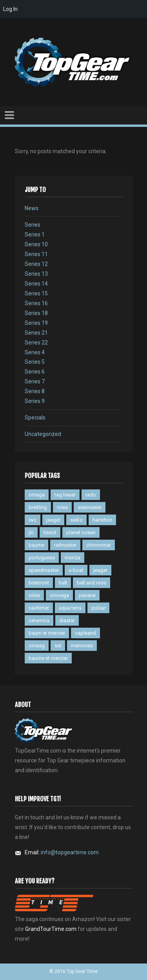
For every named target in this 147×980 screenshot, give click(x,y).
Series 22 (36, 343)
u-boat (76, 570)
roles (34, 595)
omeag (37, 646)
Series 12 (36, 264)
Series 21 (36, 333)
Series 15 (36, 293)
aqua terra (70, 608)
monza (73, 558)
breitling (38, 507)
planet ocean (81, 532)
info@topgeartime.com (70, 852)
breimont (39, 583)
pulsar (98, 608)
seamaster (90, 507)
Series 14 (36, 284)
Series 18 (36, 313)
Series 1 (35, 234)
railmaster (65, 545)
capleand (85, 633)
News (32, 208)
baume (36, 545)
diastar (67, 620)
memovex (82, 646)
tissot (50, 532)
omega (37, 495)
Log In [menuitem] (10, 9)
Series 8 (35, 391)
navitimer (39, 608)
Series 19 (36, 323)
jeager (100, 570)
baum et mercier (47, 633)
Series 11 (36, 254)
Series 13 (36, 274)
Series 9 (35, 401)
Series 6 (35, 372)
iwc (33, 520)
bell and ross (92, 583)
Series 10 (36, 244)
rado (91, 495)
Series (33, 225)
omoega (59, 595)
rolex (62, 507)
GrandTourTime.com (51, 929)
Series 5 (35, 362)
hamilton (102, 520)
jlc (31, 532)
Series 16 (36, 303)
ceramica (39, 620)
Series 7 (35, 381)
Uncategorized (43, 434)
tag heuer (65, 495)
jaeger (53, 520)
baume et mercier (48, 658)
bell (63, 583)
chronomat (99, 545)
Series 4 (35, 352)
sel (58, 646)
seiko (76, 520)
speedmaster (44, 570)
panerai (87, 595)
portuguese (42, 558)
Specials (35, 418)
